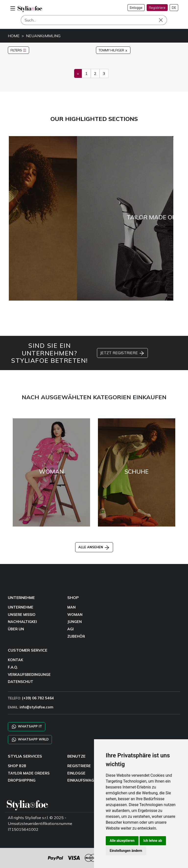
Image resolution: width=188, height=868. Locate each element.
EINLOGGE (76, 773)
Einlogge (136, 8)
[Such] (94, 20)
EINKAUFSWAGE (82, 780)
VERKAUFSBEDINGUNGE (29, 675)
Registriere (157, 8)
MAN (71, 607)
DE (174, 8)
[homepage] (30, 9)
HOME (14, 36)
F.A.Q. (13, 667)
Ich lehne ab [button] (153, 841)
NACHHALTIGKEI (22, 622)
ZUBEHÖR (76, 636)
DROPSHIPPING (22, 780)
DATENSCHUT (21, 682)
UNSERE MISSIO (22, 615)
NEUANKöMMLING (43, 36)
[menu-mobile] (13, 8)
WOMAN (75, 615)
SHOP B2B (17, 766)
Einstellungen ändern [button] (126, 851)
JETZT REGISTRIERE (122, 353)
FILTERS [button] (18, 50)
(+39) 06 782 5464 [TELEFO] (38, 698)
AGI (70, 629)
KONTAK (15, 660)
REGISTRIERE (79, 766)
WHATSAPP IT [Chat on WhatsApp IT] (27, 727)
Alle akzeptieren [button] (122, 841)
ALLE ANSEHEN (94, 547)
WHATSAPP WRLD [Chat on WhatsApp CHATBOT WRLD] (30, 740)
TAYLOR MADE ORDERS (29, 773)
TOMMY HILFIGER (113, 50)
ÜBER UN (16, 629)
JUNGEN (75, 622)
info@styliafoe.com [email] (36, 707)
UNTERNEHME (21, 607)
